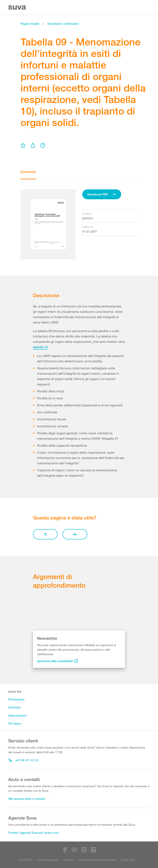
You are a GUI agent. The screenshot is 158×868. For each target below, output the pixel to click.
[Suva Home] (17, 8)
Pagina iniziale (30, 24)
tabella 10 (40, 347)
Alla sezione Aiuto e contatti (27, 799)
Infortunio (15, 707)
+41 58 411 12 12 (23, 760)
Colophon (69, 860)
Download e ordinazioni (63, 24)
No (75, 534)
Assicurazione (17, 715)
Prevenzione (16, 699)
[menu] (23, 145)
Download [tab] (28, 172)
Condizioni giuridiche (48, 860)
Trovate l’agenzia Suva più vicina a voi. (34, 833)
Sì (45, 534)
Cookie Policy (128, 860)
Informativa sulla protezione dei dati (97, 860)
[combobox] (102, 194)
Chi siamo (15, 723)
